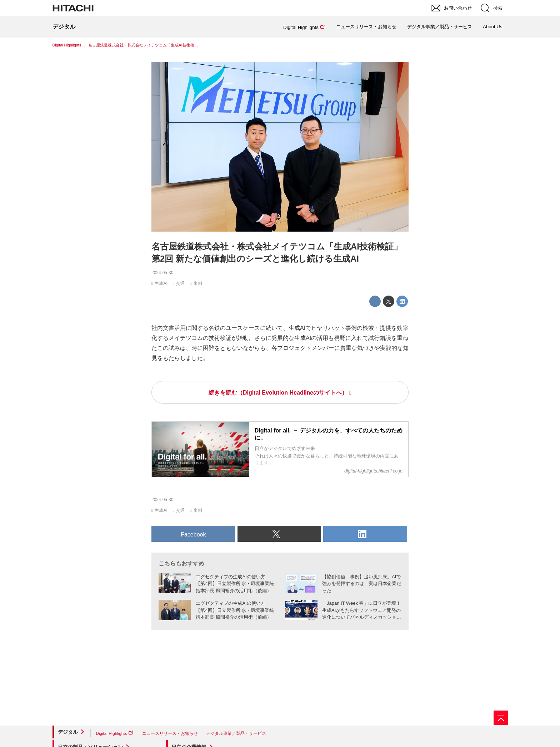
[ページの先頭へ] (501, 718)
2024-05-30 (162, 273)
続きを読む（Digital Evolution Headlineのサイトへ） (278, 393)
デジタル (68, 732)
